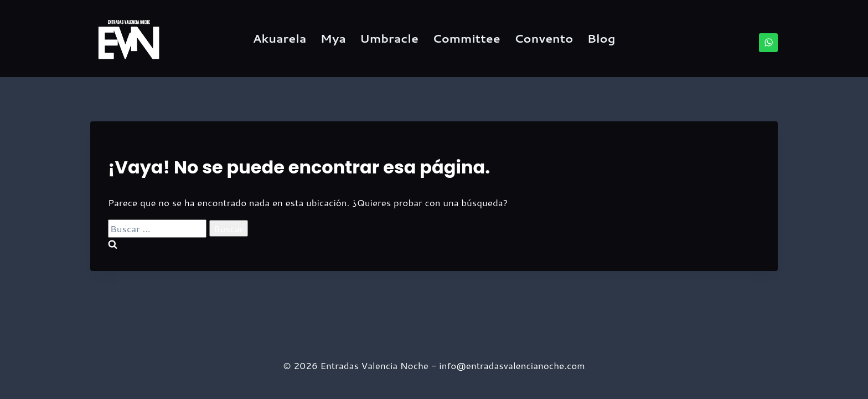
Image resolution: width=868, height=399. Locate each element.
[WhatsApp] (768, 43)
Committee (466, 38)
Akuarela (280, 38)
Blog (601, 38)
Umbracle (389, 38)
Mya (333, 38)
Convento (544, 38)
